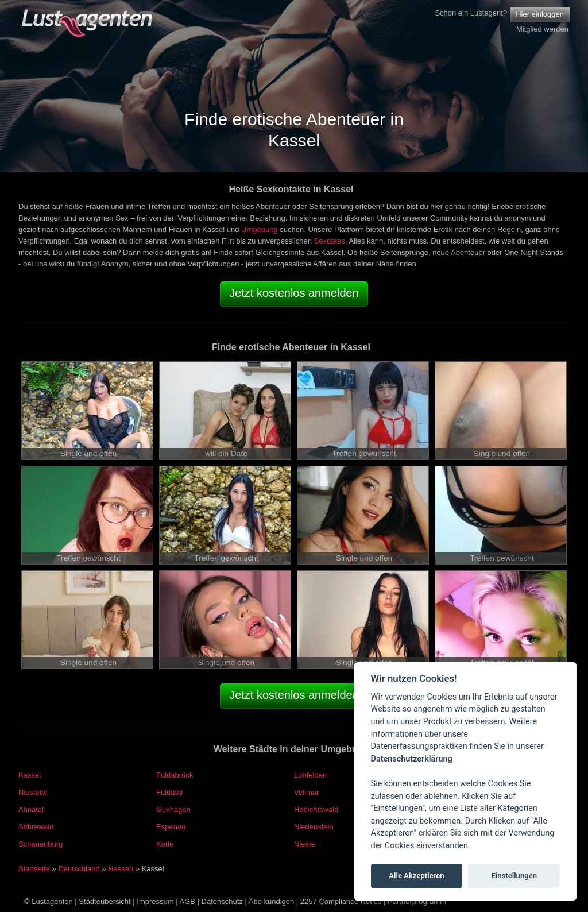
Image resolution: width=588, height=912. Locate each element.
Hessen (121, 869)
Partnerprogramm (417, 901)
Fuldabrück (175, 775)
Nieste (305, 844)
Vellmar (306, 792)
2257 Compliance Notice (341, 901)
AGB (187, 901)
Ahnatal (31, 809)
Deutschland (79, 869)
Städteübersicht (105, 901)
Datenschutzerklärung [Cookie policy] (412, 759)
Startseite (34, 869)
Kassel (30, 775)
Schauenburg (40, 844)
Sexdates (330, 241)
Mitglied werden (542, 29)
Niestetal (33, 792)
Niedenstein (314, 827)
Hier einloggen (540, 14)
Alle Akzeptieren (416, 876)
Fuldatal (169, 792)
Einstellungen (514, 876)
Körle (165, 844)
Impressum (155, 901)
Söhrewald (36, 827)
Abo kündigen (272, 901)
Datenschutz (222, 901)
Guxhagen (173, 809)
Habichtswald (316, 809)
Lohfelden (310, 775)
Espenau (171, 827)
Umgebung (260, 229)
